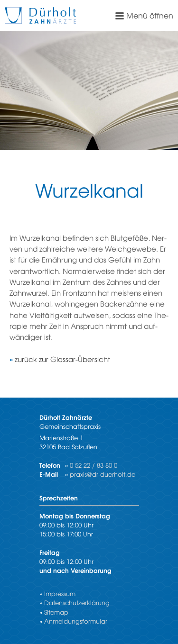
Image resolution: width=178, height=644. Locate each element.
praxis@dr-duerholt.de (103, 474)
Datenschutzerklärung (77, 603)
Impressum (60, 594)
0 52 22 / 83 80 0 (94, 465)
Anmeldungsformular (76, 621)
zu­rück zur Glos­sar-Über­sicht (62, 359)
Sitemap (56, 612)
